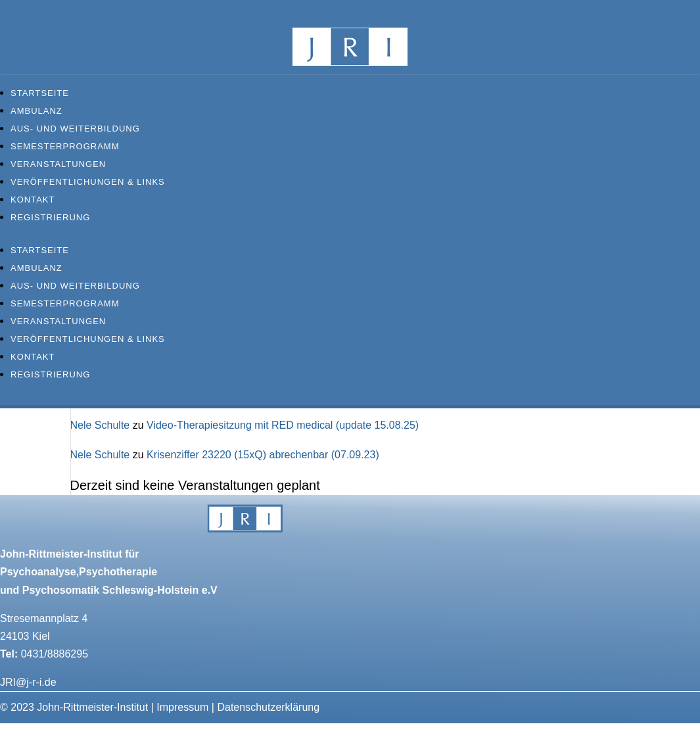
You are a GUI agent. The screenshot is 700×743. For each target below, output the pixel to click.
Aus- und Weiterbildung (75, 129)
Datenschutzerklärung (268, 707)
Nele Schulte (100, 425)
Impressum (182, 707)
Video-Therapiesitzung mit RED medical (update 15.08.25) (283, 425)
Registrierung (50, 217)
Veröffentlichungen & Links (88, 182)
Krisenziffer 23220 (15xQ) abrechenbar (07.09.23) (263, 455)
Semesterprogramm (65, 146)
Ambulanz (36, 111)
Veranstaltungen (58, 164)
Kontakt (33, 200)
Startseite (40, 93)
